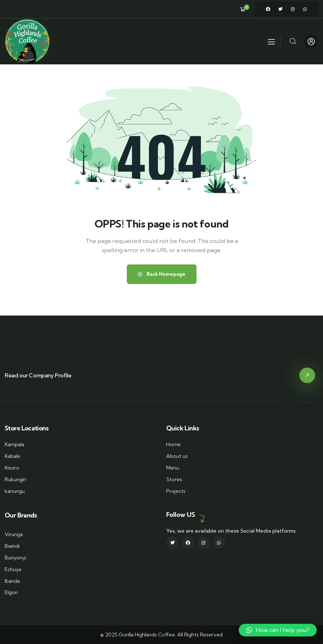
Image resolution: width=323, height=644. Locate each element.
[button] (278, 630)
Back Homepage (162, 274)
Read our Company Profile (38, 375)
